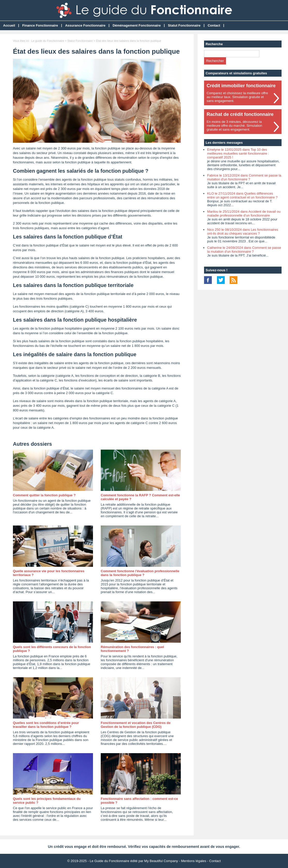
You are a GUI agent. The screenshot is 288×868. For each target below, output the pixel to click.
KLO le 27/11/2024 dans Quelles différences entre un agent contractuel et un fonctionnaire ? (242, 195)
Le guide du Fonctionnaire (48, 41)
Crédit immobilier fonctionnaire (241, 86)
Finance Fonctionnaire (40, 25)
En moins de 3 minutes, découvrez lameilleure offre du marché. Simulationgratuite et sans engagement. (234, 126)
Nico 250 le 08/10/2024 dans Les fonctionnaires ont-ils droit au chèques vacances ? (243, 232)
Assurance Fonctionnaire (85, 25)
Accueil (9, 25)
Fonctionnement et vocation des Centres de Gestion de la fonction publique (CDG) (136, 725)
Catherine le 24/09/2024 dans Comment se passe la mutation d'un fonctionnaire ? (244, 250)
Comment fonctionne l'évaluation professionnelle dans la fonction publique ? (140, 573)
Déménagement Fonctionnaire (137, 25)
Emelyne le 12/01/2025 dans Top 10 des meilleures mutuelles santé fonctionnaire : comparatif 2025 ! (238, 153)
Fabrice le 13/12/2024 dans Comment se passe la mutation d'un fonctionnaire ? (244, 177)
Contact (214, 25)
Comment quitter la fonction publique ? (44, 495)
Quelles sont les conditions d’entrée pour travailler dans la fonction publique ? (46, 725)
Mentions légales (194, 861)
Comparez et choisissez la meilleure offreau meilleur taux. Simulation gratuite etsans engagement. (237, 97)
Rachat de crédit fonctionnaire (240, 114)
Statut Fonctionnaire (184, 25)
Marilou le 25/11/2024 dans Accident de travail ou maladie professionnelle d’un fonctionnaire (244, 213)
